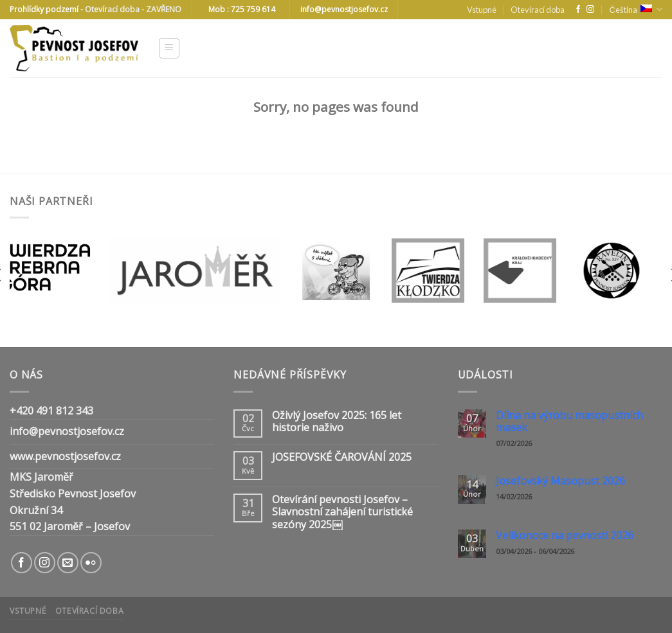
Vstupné (482, 10)
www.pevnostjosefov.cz (65, 456)
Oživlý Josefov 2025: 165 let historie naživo (337, 422)
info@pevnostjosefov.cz (67, 431)
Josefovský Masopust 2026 (560, 481)
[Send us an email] (68, 563)
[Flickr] (91, 563)
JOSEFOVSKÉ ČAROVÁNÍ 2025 (342, 457)
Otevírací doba (538, 10)
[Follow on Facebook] (578, 10)
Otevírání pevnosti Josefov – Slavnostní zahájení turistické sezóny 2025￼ (342, 512)
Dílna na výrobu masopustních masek (569, 422)
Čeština (636, 9)
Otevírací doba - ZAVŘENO (133, 9)
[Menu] (169, 48)
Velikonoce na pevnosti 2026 (565, 536)
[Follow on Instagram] (590, 10)
